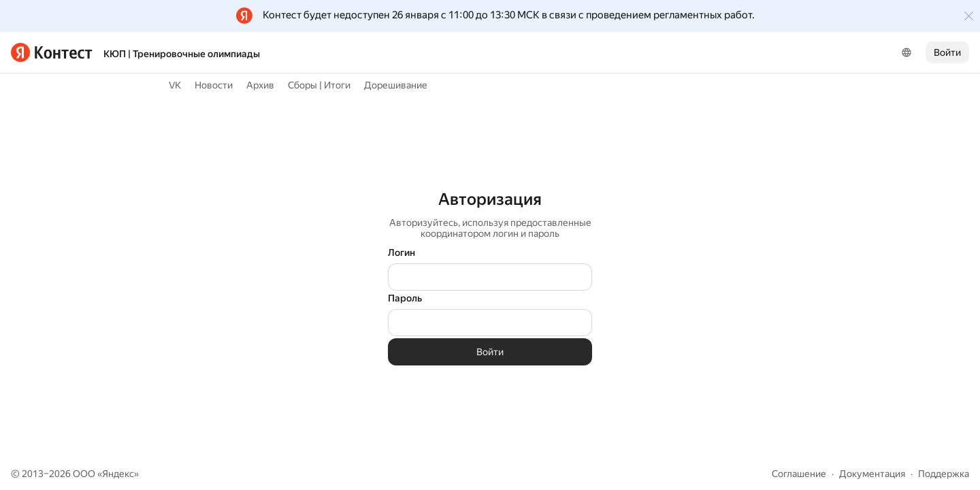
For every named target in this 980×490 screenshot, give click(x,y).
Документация (872, 474)
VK (175, 85)
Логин (402, 252)
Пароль (405, 298)
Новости (214, 85)
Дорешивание (396, 85)
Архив (260, 85)
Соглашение (799, 474)
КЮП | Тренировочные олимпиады (182, 54)
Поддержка (944, 474)
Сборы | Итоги (319, 85)
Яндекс (118, 474)
